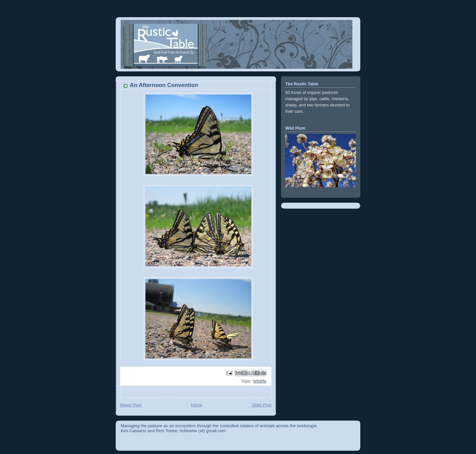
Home (197, 405)
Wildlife (260, 381)
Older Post (261, 405)
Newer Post (131, 405)
